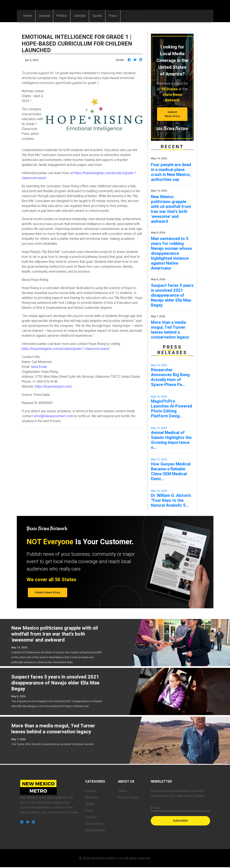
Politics (62, 16)
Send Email (39, 367)
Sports (97, 16)
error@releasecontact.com (53, 416)
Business (92, 797)
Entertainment (95, 830)
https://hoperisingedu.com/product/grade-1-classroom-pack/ (66, 349)
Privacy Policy (128, 797)
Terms (122, 791)
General (44, 16)
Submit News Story (172, 114)
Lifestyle (80, 16)
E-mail (155, 808)
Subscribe (180, 821)
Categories (132, 16)
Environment (94, 824)
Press (113, 16)
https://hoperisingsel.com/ (53, 386)
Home (29, 15)
